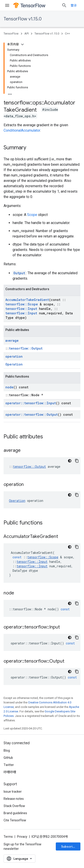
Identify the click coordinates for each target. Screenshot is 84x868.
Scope (32, 215)
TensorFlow (11, 34)
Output (19, 273)
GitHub (8, 758)
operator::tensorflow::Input (31, 403)
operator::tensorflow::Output (32, 414)
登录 (74, 5)
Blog (7, 751)
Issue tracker (13, 792)
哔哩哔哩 (10, 772)
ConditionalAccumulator (22, 130)
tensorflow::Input (21, 309)
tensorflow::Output (26, 348)
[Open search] (64, 5)
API (27, 34)
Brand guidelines (15, 813)
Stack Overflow (14, 806)
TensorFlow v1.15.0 (23, 19)
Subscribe (69, 846)
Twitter (9, 765)
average (12, 340)
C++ (67, 34)
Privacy (22, 837)
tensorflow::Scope (22, 304)
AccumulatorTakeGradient (27, 300)
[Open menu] (7, 5)
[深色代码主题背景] (70, 461)
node (9, 387)
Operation (14, 364)
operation (14, 356)
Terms (8, 837)
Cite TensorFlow (15, 820)
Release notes (14, 799)
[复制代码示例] (77, 461)
